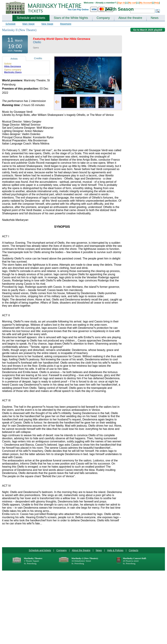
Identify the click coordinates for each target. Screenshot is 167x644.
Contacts (133, 550)
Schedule (10, 24)
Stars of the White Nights (71, 18)
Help (157, 3)
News (155, 18)
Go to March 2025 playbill (148, 30)
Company (103, 18)
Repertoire (66, 24)
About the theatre (130, 18)
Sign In (121, 3)
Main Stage (28, 24)
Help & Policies (115, 550)
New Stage (47, 24)
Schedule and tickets (31, 18)
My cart (132, 3)
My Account (146, 3)
